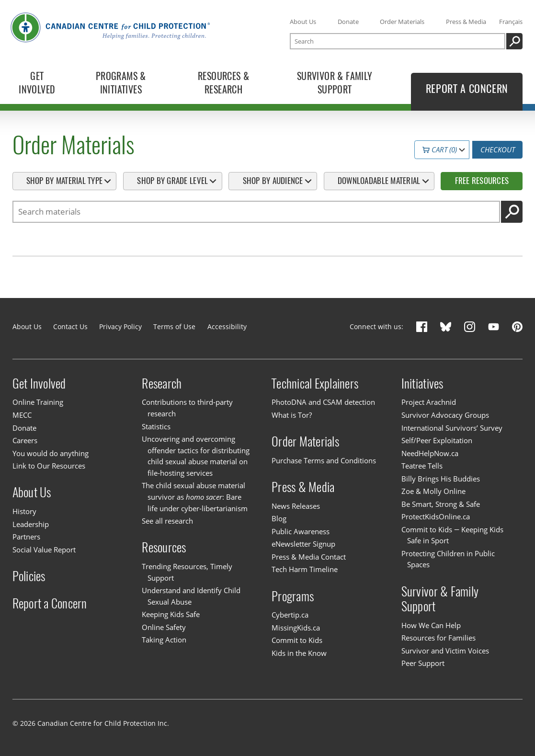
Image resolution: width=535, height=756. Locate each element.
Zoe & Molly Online (433, 491)
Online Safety (164, 627)
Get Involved (39, 384)
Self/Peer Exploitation (437, 440)
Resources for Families (438, 638)
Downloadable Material (379, 181)
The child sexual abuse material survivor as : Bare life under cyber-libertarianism (195, 497)
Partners (26, 537)
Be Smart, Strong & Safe (441, 504)
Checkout (498, 149)
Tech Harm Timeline (305, 569)
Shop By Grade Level (172, 181)
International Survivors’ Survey (452, 428)
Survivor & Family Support (440, 599)
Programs (293, 596)
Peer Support (423, 663)
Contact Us (70, 326)
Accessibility (227, 326)
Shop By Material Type (64, 181)
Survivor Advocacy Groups (445, 415)
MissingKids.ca (296, 628)
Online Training (38, 402)
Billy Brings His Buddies (441, 479)
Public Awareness (301, 531)
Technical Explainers (315, 384)
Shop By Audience (273, 181)
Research (162, 384)
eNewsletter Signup (303, 544)
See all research (167, 521)
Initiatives (422, 384)
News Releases (296, 506)
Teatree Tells (422, 466)
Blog (279, 518)
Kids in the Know (299, 653)
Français (511, 22)
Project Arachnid (429, 402)
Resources (164, 547)
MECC (22, 415)
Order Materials (402, 22)
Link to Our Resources (49, 466)
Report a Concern (50, 603)
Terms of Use (174, 326)
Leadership (31, 524)
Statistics (156, 426)
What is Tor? (292, 415)
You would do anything (51, 453)
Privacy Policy (120, 326)
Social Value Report (44, 550)
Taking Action (164, 640)
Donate (348, 22)
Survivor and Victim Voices (445, 651)
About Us (303, 22)
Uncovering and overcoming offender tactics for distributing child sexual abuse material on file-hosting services (196, 456)
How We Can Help (431, 625)
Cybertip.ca (290, 615)
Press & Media (466, 22)
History (24, 511)
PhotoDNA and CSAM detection (323, 402)
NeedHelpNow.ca (430, 453)
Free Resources (482, 181)
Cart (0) (440, 149)
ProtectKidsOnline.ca (436, 516)
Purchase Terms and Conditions (324, 460)
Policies (29, 576)
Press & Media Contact (309, 557)
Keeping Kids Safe (171, 614)
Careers (25, 440)
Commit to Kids (297, 640)
